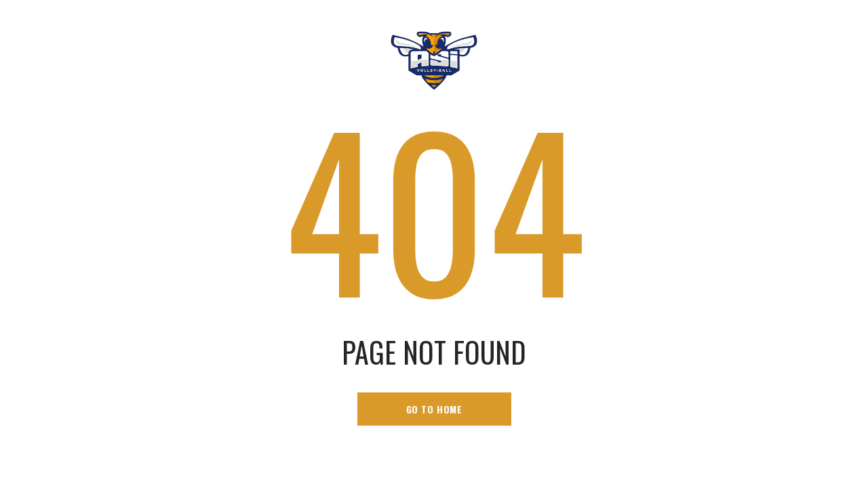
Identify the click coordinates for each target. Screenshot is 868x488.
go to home (434, 409)
